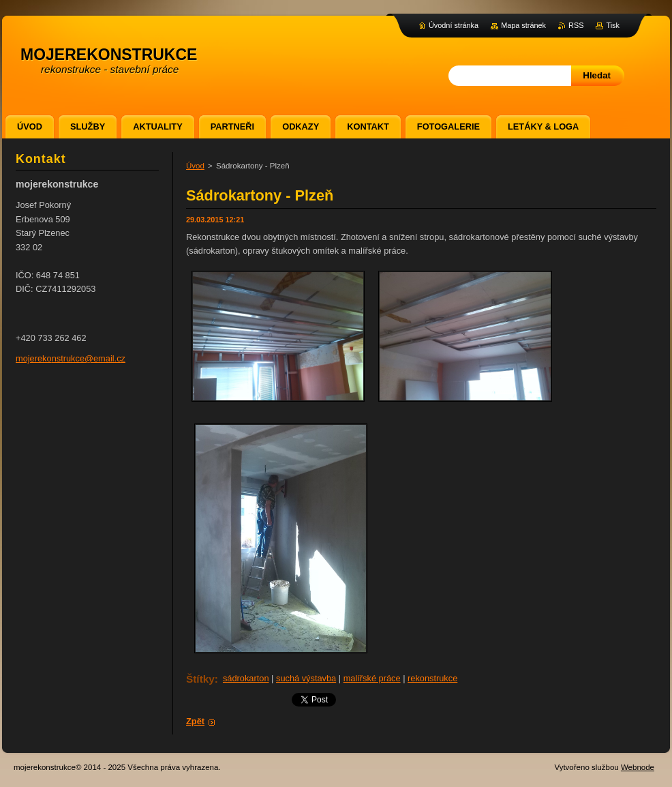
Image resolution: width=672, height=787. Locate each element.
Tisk (613, 25)
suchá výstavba (306, 678)
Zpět (195, 721)
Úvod (195, 166)
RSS (576, 25)
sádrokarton (246, 678)
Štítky (200, 679)
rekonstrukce (432, 678)
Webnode (638, 767)
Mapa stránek (523, 25)
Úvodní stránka (454, 25)
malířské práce (372, 678)
